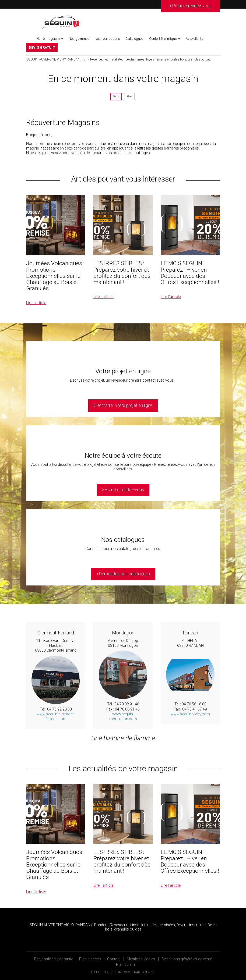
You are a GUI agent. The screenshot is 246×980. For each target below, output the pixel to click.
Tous (116, 96)
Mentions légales (141, 959)
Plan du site (126, 964)
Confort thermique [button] (165, 39)
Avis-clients (195, 39)
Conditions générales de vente (187, 959)
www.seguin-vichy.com (190, 714)
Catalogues (134, 39)
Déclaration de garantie (54, 959)
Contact (114, 959)
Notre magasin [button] (50, 39)
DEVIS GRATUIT (42, 47)
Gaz (130, 96)
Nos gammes (79, 39)
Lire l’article (36, 303)
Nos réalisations (107, 39)
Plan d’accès (90, 959)
